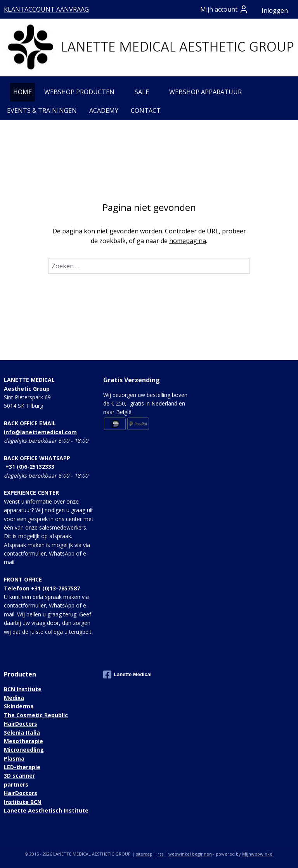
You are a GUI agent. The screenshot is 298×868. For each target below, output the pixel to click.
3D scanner (19, 776)
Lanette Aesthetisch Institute (46, 810)
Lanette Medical (127, 675)
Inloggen (275, 10)
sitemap (144, 854)
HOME (23, 92)
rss (160, 854)
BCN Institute (23, 689)
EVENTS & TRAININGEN (42, 110)
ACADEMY (104, 110)
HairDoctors (21, 724)
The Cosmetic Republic (36, 715)
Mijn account (224, 9)
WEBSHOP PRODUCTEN (83, 92)
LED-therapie (22, 767)
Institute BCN (23, 802)
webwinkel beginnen (190, 854)
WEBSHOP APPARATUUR (209, 92)
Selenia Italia (22, 733)
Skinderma (19, 706)
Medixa (14, 698)
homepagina (188, 241)
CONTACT (150, 110)
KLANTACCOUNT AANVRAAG (46, 9)
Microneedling (24, 750)
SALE (146, 92)
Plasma (14, 758)
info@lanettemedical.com (40, 432)
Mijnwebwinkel (258, 854)
